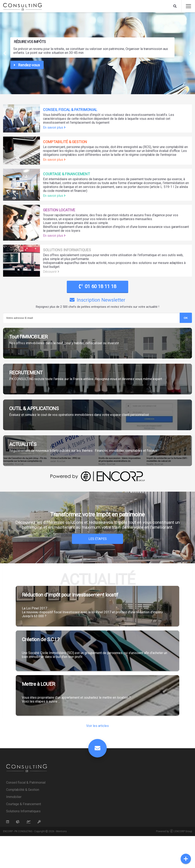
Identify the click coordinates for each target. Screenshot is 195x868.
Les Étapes (98, 539)
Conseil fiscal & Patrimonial (26, 814)
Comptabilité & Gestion (23, 822)
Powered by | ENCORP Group (174, 863)
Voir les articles (97, 758)
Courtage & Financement (24, 836)
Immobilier (14, 829)
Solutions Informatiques (23, 843)
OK (186, 318)
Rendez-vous (27, 65)
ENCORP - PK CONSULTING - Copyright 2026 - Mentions (35, 863)
